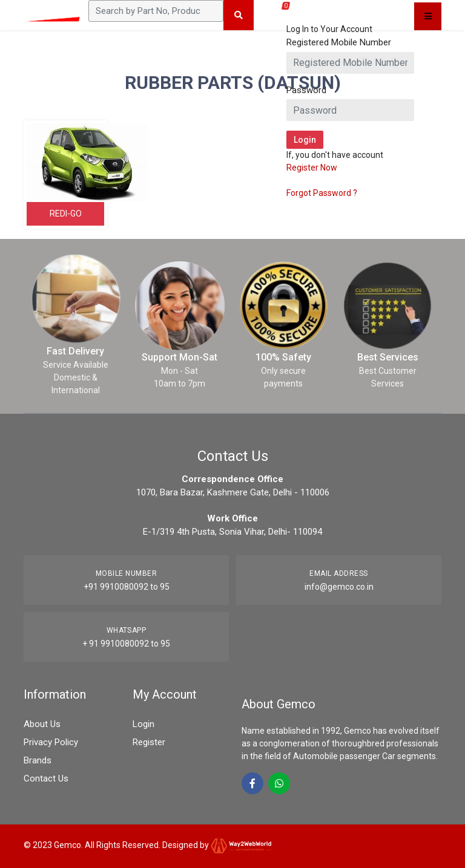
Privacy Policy (51, 742)
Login (143, 724)
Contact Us (46, 778)
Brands (38, 760)
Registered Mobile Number (339, 42)
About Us (42, 724)
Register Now (312, 168)
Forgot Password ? (322, 193)
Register (149, 742)
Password (306, 90)
